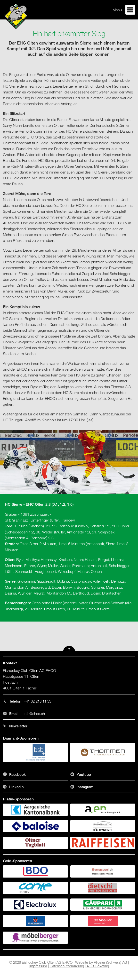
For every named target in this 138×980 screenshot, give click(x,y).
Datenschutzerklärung (67, 966)
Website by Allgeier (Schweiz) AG (101, 962)
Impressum (38, 966)
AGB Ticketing (98, 966)
